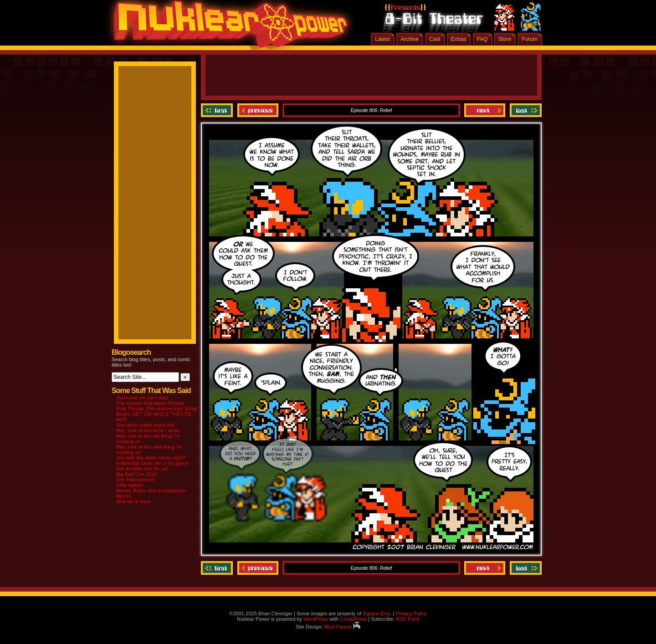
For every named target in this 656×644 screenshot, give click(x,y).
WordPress (316, 619)
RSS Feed (407, 619)
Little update (130, 485)
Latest (382, 39)
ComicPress (353, 619)
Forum (530, 39)
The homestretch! (136, 480)
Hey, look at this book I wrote (148, 430)
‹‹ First (218, 110)
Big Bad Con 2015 (136, 474)
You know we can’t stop (142, 398)
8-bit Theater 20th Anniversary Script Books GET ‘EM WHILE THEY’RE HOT (157, 414)
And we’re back (133, 501)
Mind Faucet (342, 627)
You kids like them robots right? (151, 458)
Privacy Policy (411, 613)
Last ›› (525, 110)
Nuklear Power (228, 27)
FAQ (482, 39)
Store (505, 39)
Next (485, 110)
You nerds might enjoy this (146, 425)
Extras (459, 39)
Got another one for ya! (142, 469)
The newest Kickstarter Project (150, 403)
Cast (435, 39)
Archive (410, 39)
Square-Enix (377, 613)
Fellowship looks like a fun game (152, 463)
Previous (258, 110)
